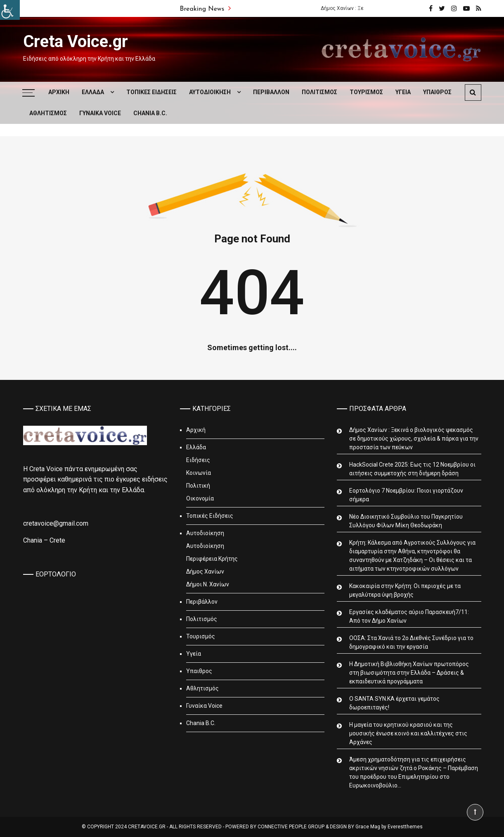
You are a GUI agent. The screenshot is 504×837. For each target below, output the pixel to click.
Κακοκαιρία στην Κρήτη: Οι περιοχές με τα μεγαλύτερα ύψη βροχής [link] (405, 590)
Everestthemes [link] (405, 827)
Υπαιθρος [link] (437, 92)
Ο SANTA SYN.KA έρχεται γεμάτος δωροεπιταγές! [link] (394, 703)
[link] (10, 10)
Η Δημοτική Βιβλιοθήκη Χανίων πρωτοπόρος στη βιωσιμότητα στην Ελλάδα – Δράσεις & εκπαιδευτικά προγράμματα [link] (409, 673)
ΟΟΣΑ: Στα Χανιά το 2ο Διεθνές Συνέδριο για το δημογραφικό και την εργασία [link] (411, 642)
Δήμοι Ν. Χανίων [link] (208, 584)
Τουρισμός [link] (366, 92)
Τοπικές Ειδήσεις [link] (151, 92)
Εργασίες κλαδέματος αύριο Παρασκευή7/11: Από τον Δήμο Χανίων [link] (409, 616)
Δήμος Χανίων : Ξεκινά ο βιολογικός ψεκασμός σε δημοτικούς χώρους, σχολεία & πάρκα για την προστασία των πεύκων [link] (414, 439)
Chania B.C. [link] (150, 113)
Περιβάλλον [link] (271, 92)
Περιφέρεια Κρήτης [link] (212, 559)
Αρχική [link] (59, 92)
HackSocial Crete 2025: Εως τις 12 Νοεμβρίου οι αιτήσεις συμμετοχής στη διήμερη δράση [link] (412, 469)
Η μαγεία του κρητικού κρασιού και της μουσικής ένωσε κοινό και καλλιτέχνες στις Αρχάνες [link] (408, 733)
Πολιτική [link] (198, 486)
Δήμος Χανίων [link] (205, 571)
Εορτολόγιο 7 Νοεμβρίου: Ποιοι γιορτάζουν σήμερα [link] (406, 495)
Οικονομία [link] (200, 498)
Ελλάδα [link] (93, 92)
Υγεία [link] (403, 92)
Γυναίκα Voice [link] (100, 113)
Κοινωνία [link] (199, 473)
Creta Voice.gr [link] (76, 41)
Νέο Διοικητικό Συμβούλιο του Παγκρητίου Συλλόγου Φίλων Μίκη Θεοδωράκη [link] (406, 521)
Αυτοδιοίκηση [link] (210, 92)
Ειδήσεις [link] (198, 460)
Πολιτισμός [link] (319, 92)
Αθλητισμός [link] (48, 113)
